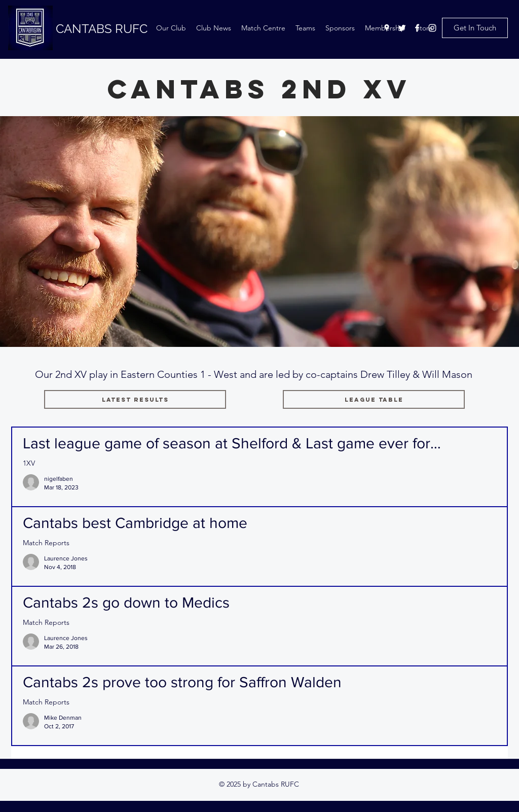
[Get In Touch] (475, 28)
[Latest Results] (135, 399)
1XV (29, 463)
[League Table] (374, 399)
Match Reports (46, 543)
